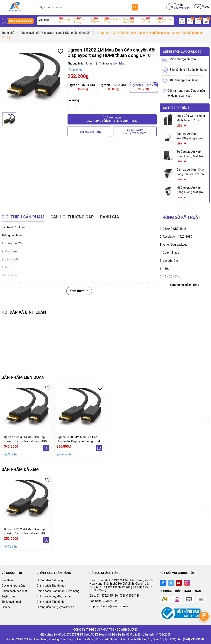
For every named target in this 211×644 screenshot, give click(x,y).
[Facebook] (163, 583)
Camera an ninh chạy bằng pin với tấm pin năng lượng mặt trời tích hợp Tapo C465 (190, 172)
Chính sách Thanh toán (51, 586)
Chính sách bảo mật (14, 591)
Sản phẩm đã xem (20, 469)
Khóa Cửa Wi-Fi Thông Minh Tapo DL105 (191, 118)
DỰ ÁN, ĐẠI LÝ (135, 132)
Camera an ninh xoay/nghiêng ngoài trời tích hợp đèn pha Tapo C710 (191, 136)
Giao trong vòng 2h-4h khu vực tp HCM (112, 119)
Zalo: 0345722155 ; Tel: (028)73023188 (115, 596)
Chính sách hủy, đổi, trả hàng (55, 596)
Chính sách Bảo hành (50, 602)
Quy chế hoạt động (14, 586)
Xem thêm (79, 291)
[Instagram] (187, 583)
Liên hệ (6, 607)
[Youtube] (179, 583)
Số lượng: (74, 100)
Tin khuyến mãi (11, 602)
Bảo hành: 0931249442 (104, 601)
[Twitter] (171, 583)
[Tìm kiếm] (135, 7)
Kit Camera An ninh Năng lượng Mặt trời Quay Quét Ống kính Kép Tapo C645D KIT (190, 190)
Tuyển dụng (9, 596)
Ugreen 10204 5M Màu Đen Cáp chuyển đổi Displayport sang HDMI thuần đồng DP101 (26, 439)
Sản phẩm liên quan (23, 377)
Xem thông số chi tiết (185, 285)
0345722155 (182, 8)
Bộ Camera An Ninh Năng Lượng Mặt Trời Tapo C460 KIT (190, 154)
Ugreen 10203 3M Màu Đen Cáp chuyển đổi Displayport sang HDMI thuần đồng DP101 (79, 439)
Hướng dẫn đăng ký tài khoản (55, 607)
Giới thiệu (8, 580)
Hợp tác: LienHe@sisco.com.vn (110, 606)
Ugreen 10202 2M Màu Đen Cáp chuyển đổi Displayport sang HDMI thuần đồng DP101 (26, 531)
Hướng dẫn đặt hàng (50, 580)
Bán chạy (44, 20)
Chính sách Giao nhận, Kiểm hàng (58, 591)
